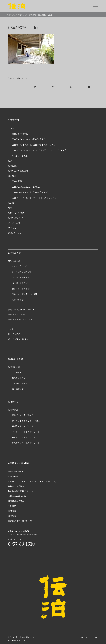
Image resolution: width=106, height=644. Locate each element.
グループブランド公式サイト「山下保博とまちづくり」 (33, 481)
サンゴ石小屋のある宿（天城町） (26, 421)
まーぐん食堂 (14, 334)
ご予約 (11, 128)
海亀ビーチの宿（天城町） (24, 415)
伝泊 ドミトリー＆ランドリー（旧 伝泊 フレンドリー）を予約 (39, 150)
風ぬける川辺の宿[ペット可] (24, 294)
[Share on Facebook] (17, 87)
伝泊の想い (13, 166)
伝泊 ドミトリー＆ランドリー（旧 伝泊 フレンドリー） (36, 198)
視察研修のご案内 (16, 501)
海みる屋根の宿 (19, 378)
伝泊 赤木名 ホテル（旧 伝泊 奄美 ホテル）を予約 (34, 145)
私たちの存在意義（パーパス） (22, 491)
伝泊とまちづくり (16, 218)
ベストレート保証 (20, 156)
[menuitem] (16, 640)
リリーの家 (17, 372)
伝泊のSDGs (13, 476)
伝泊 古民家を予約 (20, 134)
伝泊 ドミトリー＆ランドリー (21, 319)
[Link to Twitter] (82, 637)
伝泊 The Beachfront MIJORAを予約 (29, 139)
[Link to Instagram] (87, 637)
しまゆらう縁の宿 (20, 383)
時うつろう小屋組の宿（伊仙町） (27, 432)
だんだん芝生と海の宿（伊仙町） (27, 443)
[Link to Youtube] (96, 637)
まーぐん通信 (14, 223)
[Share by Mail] (89, 87)
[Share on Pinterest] (53, 87)
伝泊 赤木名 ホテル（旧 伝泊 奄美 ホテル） (31, 192)
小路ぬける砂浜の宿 (21, 277)
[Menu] (94, 6)
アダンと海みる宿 (20, 266)
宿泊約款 (12, 516)
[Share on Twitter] (35, 87)
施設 (10, 208)
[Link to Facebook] (91, 637)
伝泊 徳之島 (13, 410)
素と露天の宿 (18, 389)
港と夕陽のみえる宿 (21, 289)
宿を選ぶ (12, 176)
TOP (10, 161)
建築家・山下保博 (16, 486)
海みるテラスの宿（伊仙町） (25, 437)
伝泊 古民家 (17, 181)
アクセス (12, 228)
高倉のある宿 (18, 300)
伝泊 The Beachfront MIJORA (26, 187)
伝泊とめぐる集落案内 (18, 171)
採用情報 (12, 511)
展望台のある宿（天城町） (24, 426)
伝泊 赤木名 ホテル (16, 314)
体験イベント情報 (16, 213)
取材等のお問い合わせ (18, 496)
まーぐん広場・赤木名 (18, 339)
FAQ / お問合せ (15, 233)
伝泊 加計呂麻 (14, 367)
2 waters (12, 329)
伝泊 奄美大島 (14, 261)
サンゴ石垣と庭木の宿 (22, 272)
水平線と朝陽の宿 (20, 283)
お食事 (11, 203)
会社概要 (12, 506)
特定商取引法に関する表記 (20, 521)
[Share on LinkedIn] (71, 87)
